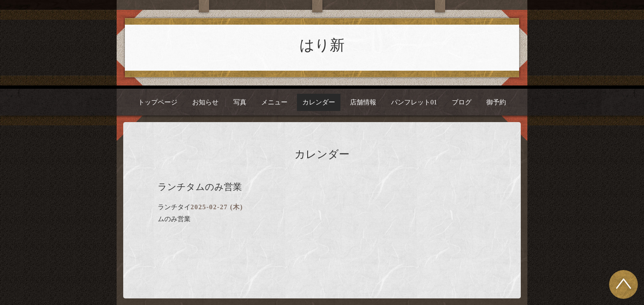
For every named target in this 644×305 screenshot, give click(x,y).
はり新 (322, 45)
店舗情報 (363, 102)
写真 (240, 102)
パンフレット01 (414, 102)
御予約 (496, 102)
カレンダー (319, 102)
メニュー (274, 102)
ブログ (462, 102)
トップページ (158, 102)
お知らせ (205, 102)
